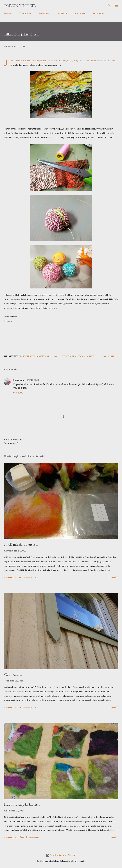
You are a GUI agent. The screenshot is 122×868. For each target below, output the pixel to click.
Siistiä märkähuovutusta (21, 544)
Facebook (44, 13)
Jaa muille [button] (108, 356)
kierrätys (29, 356)
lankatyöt (43, 356)
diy (20, 356)
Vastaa (18, 392)
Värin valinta (13, 674)
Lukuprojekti (100, 13)
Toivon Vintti (86, 356)
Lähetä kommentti (30, 837)
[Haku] (109, 6)
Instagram (62, 13)
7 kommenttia (27, 707)
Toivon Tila (25, 13)
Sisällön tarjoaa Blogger (61, 855)
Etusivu (8, 13)
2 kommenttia (27, 577)
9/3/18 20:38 (33, 380)
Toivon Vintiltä (20, 5)
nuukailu (56, 356)
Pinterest (80, 13)
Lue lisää (113, 577)
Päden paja (19, 380)
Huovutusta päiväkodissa (22, 804)
